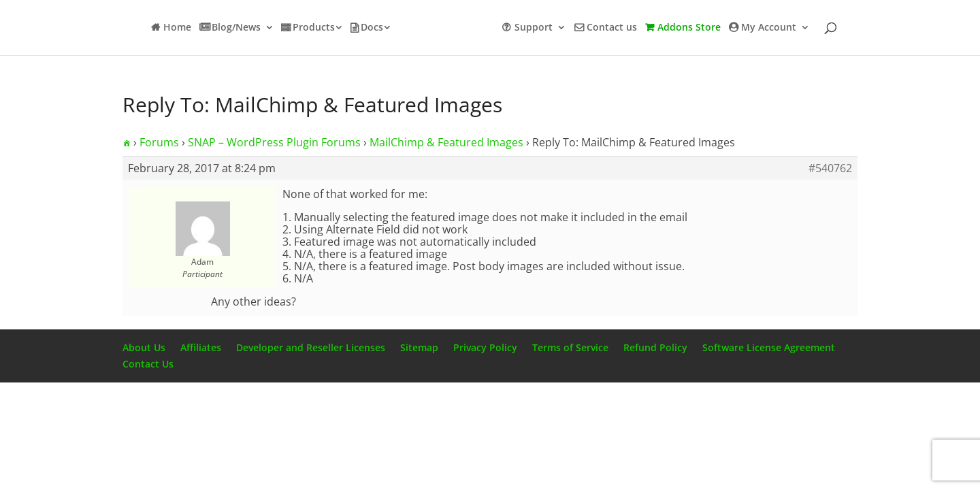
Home (177, 28)
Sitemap (419, 347)
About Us (144, 347)
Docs (372, 28)
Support (534, 28)
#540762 (830, 168)
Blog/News (236, 28)
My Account (769, 28)
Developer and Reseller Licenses (311, 347)
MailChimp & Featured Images (446, 142)
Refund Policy (655, 347)
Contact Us (148, 364)
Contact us (612, 28)
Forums (159, 142)
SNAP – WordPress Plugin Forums (274, 142)
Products (314, 28)
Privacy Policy (485, 347)
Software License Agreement (769, 347)
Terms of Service (570, 347)
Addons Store (689, 28)
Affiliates (201, 347)
